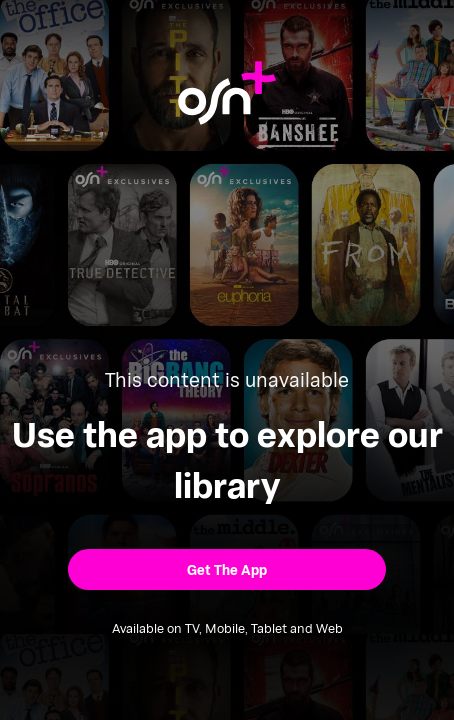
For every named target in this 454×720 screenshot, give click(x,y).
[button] (226, 570)
